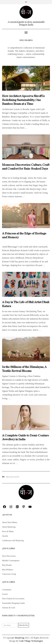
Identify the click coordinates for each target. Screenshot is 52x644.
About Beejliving (9, 527)
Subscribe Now (24, 625)
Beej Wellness (8, 570)
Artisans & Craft (9, 608)
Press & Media (8, 531)
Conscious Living (9, 574)
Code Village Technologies (31, 641)
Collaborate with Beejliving (13, 541)
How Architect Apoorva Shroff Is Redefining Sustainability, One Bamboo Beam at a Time (23, 100)
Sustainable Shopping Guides (14, 603)
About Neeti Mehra (10, 522)
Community (7, 590)
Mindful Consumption (11, 561)
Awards (5, 536)
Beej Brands (7, 565)
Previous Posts (13, 477)
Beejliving (20, 638)
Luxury (5, 594)
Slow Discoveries (9, 556)
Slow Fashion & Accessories (13, 599)
